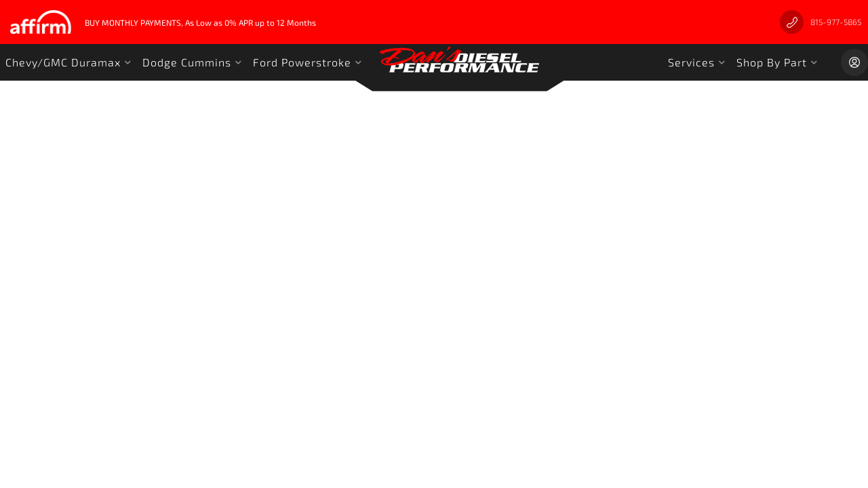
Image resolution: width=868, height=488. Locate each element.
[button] (68, 62)
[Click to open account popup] (854, 62)
